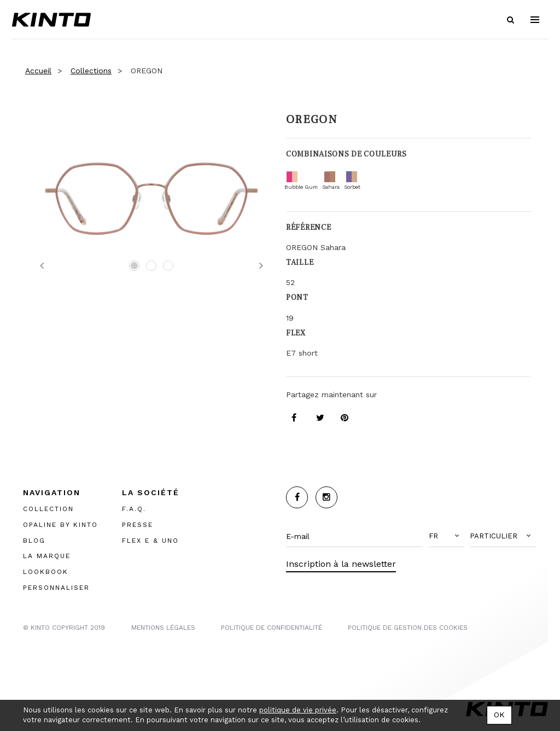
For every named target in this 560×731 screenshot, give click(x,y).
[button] (446, 536)
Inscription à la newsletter (341, 564)
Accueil (38, 71)
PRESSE (138, 525)
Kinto (51, 20)
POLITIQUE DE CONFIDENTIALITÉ (272, 628)
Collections (91, 71)
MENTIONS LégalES (163, 628)
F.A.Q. (134, 509)
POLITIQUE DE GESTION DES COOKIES (408, 628)
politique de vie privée (298, 710)
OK (499, 715)
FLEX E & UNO (150, 541)
